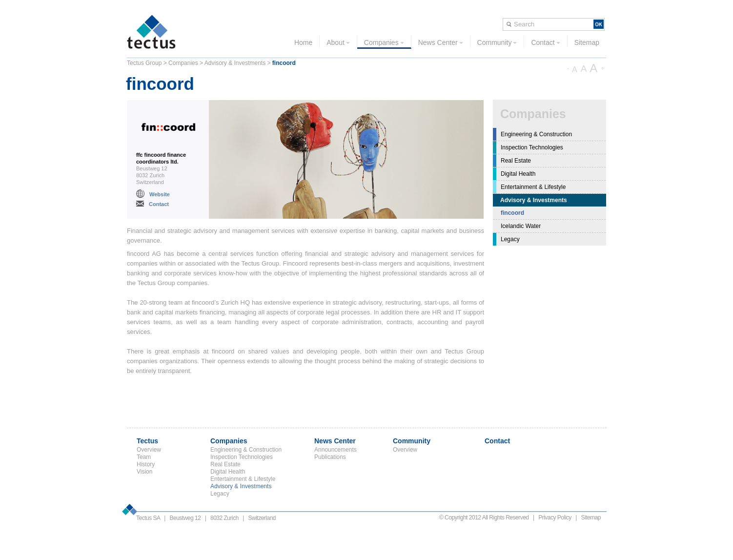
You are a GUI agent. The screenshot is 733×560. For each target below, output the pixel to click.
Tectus (147, 441)
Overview (149, 450)
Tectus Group (144, 63)
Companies (384, 42)
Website (160, 194)
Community (497, 42)
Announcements (336, 450)
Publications (330, 457)
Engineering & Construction (536, 134)
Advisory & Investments (235, 63)
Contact (545, 42)
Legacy (510, 239)
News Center (441, 42)
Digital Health (518, 174)
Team (144, 457)
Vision (144, 472)
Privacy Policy (555, 518)
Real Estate (516, 161)
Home (303, 42)
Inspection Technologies (532, 147)
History (146, 464)
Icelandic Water (521, 226)
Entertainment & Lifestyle (533, 187)
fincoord (512, 213)
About (338, 42)
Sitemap (587, 42)
